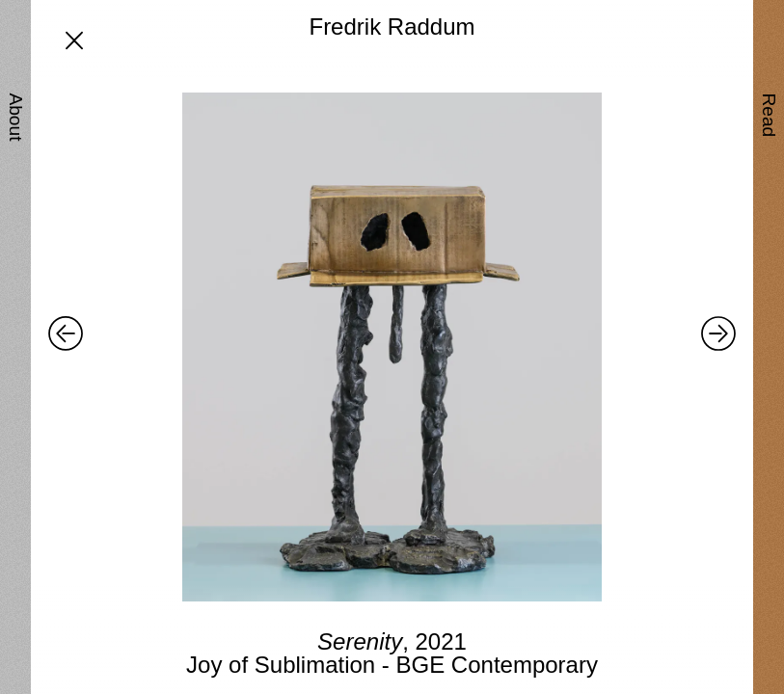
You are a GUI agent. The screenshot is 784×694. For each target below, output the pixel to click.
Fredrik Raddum (392, 27)
